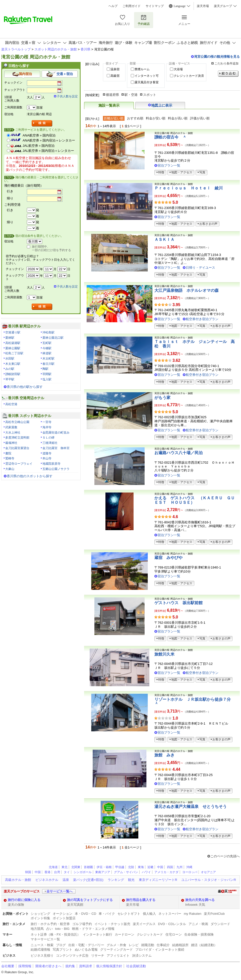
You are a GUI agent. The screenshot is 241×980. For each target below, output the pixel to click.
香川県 (85, 49)
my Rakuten (193, 914)
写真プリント (63, 950)
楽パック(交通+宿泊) (88, 880)
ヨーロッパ (190, 872)
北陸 (131, 867)
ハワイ (146, 872)
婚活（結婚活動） (204, 945)
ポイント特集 (40, 918)
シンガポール (83, 872)
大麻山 (10, 469)
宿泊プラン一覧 (169, 165)
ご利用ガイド (132, 6)
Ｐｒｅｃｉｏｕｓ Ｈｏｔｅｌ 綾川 (189, 188)
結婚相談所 (180, 945)
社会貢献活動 (136, 966)
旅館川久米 (164, 654)
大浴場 (178, 69)
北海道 (53, 867)
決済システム (142, 956)
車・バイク (107, 914)
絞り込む (228, 74)
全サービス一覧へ (59, 891)
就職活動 (148, 945)
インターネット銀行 (98, 934)
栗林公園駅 (13, 348)
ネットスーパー (170, 914)
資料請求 (86, 966)
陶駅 (45, 369)
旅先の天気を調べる (200, 900)
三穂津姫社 (50, 443)
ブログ (61, 945)
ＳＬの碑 (48, 438)
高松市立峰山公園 (17, 422)
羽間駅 (47, 374)
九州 (179, 867)
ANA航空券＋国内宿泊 (39, 135)
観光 (131, 880)
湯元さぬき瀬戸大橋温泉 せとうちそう (191, 807)
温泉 (66, 880)
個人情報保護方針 (109, 966)
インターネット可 (147, 76)
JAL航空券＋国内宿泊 (39, 146)
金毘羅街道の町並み (56, 433)
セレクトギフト (129, 914)
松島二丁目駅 (14, 353)
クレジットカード (150, 934)
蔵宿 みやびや (168, 558)
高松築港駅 (13, 343)
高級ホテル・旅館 (18, 880)
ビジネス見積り (42, 956)
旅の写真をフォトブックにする (90, 900)
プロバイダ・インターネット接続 (160, 950)
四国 (170, 867)
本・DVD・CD (86, 914)
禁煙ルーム (142, 69)
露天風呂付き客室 (147, 82)
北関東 (76, 867)
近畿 (150, 867)
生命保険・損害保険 (199, 934)
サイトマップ (155, 6)
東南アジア (103, 872)
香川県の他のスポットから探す (30, 476)
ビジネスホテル (47, 880)
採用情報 (25, 966)
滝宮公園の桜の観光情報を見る (217, 57)
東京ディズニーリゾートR (158, 880)
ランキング (116, 880)
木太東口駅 (13, 364)
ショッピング (40, 914)
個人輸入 (149, 914)
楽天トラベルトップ (16, 49)
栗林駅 (10, 338)
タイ (67, 872)
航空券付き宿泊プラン (202, 319)
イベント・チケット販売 (112, 924)
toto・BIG (62, 929)
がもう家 (162, 398)
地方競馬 (37, 929)
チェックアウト (15, 90)
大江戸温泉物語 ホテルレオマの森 (187, 290)
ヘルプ (113, 6)
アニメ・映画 (198, 924)
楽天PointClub (214, 914)
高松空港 (11, 404)
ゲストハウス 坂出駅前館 (178, 603)
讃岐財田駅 (13, 374)
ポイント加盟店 (64, 918)
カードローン (125, 934)
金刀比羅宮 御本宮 (56, 448)
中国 (160, 867)
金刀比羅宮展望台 (17, 448)
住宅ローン (174, 934)
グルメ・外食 (116, 945)
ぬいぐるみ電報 (86, 950)
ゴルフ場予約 (82, 924)
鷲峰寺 (10, 458)
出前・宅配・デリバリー (86, 945)
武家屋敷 (11, 427)
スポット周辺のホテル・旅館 (56, 49)
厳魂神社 (11, 443)
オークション (63, 914)
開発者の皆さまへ (48, 966)
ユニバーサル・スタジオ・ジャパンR (208, 880)
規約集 (70, 966)
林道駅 (47, 353)
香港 (47, 872)
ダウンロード (220, 924)
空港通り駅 (13, 332)
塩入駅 (47, 379)
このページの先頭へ (225, 856)
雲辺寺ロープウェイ (19, 464)
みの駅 (10, 369)
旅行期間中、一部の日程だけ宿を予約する (51, 248)
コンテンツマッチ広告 (72, 956)
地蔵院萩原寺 (51, 464)
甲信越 (120, 867)
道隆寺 (47, 453)
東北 (65, 867)
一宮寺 (47, 422)
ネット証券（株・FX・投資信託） (56, 934)
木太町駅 (48, 359)
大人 (30, 97)
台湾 (57, 872)
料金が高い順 (178, 118)
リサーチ (98, 956)
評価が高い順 (200, 118)
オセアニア (208, 872)
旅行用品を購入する (141, 900)
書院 (8, 453)
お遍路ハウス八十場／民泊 (178, 453)
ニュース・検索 (42, 945)
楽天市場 (203, 6)
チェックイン (13, 83)
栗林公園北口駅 (53, 338)
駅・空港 (131, 95)
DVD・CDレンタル (172, 924)
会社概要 (8, 966)
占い (49, 929)
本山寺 (47, 458)
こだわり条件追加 (226, 63)
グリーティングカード (116, 950)
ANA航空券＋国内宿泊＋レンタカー (49, 140)
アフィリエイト (118, 956)
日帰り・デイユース (200, 268)
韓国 (28, 872)
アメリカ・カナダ (166, 872)
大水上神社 (13, 433)
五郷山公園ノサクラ (56, 469)
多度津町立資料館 (17, 438)
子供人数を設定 (67, 96)
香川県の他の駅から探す (25, 387)
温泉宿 (115, 69)
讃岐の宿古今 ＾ (170, 137)
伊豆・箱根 (104, 867)
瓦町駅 (47, 343)
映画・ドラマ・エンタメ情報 (93, 929)
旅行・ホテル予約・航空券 (50, 924)
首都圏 (88, 867)
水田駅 (10, 359)
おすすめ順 (135, 118)
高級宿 (115, 76)
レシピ (134, 945)
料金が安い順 (156, 118)
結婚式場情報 (40, 950)
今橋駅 (47, 348)
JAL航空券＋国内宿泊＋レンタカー (48, 151)
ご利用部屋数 (13, 107)
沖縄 (189, 867)
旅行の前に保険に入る (24, 900)
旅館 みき (164, 755)
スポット (150, 95)
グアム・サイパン (126, 872)
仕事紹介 (163, 945)
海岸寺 (47, 427)
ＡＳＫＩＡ (164, 239)
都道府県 (112, 95)
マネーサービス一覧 (45, 939)
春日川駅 (48, 364)
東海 (141, 867)
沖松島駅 (48, 332)
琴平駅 (10, 379)
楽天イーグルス (144, 924)
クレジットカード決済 (189, 76)
